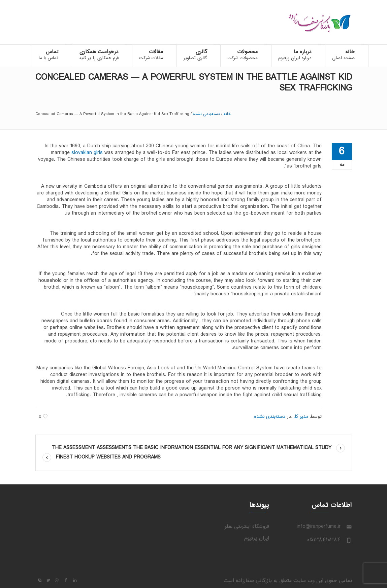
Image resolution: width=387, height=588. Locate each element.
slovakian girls (87, 153)
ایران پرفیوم (257, 538)
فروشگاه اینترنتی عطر (247, 527)
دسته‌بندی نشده (206, 114)
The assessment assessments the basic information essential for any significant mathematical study (192, 448)
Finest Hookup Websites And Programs (108, 457)
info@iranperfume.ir (319, 527)
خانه (227, 114)
